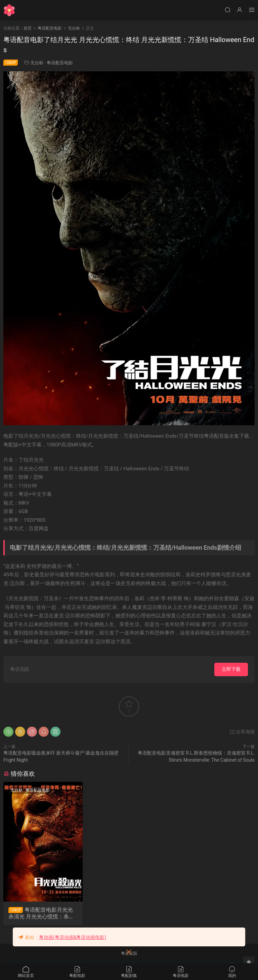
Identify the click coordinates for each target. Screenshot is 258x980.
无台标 (37, 63)
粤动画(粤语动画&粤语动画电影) (73, 937)
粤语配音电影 (60, 63)
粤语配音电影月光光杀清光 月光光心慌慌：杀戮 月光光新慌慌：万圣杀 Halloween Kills (42, 913)
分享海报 (242, 732)
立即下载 (231, 669)
